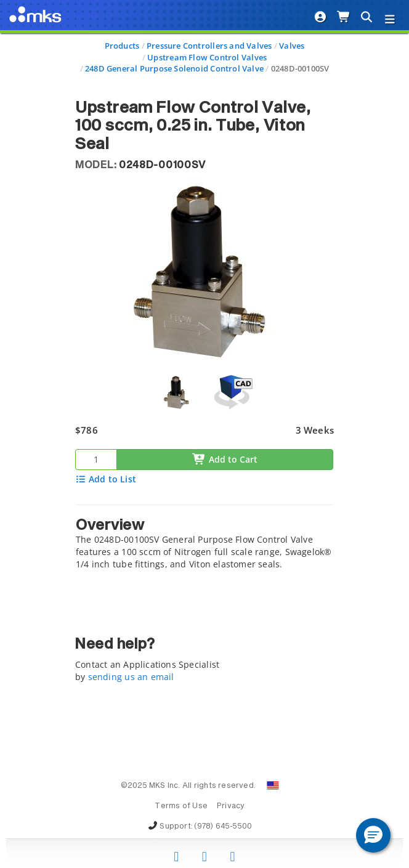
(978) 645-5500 (223, 827)
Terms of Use (181, 806)
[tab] (204, 541)
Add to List (106, 479)
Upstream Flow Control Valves (207, 57)
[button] (373, 835)
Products (122, 46)
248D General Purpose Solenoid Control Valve (174, 68)
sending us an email (131, 677)
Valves (292, 46)
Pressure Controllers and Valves (209, 46)
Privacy (231, 806)
